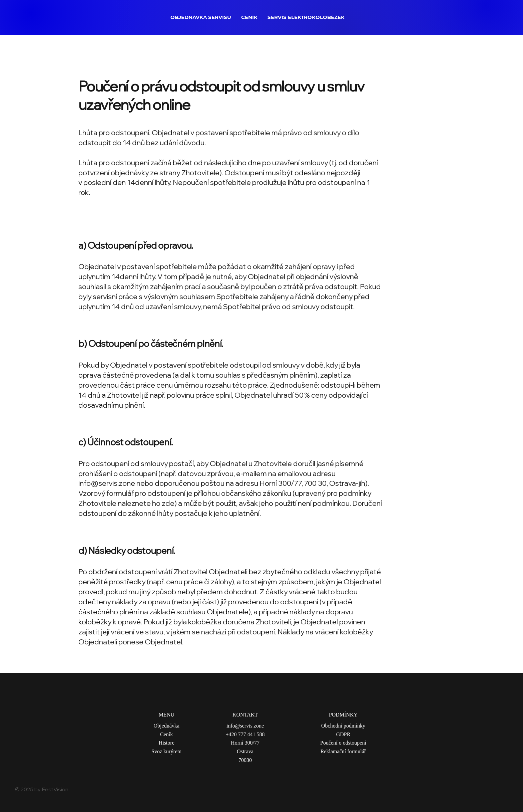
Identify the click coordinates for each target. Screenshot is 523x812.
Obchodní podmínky (343, 726)
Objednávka (167, 726)
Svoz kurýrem (166, 751)
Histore (167, 743)
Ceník (166, 734)
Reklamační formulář (343, 751)
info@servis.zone (107, 483)
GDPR (343, 734)
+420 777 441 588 (245, 734)
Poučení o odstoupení (343, 743)
